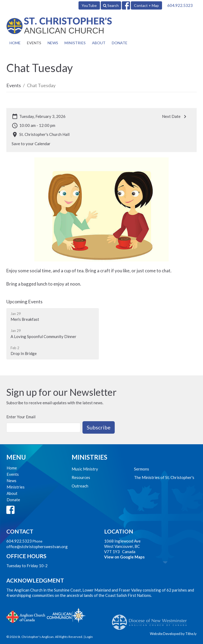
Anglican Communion (66, 615)
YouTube (89, 5)
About (99, 43)
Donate (120, 43)
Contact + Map (146, 5)
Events (34, 43)
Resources (81, 477)
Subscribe (99, 427)
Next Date (175, 117)
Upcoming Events (24, 301)
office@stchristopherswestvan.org (37, 547)
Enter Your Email (21, 417)
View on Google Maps (124, 557)
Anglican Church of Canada (26, 616)
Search (111, 5)
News (53, 43)
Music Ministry (85, 469)
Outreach (80, 486)
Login (89, 637)
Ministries (75, 43)
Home (15, 43)
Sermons (142, 469)
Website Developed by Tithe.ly (173, 634)
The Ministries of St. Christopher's (164, 477)
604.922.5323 (180, 5)
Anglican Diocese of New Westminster (151, 620)
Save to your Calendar (31, 144)
